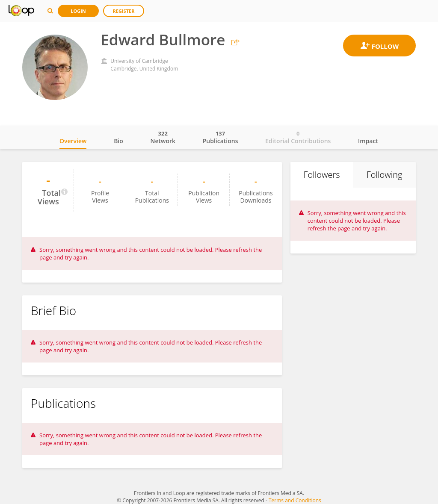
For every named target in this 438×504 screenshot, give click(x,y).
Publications (220, 137)
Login (78, 11)
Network (163, 137)
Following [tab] (385, 175)
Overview (73, 141)
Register (124, 11)
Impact (368, 141)
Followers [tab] (321, 175)
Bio (118, 141)
